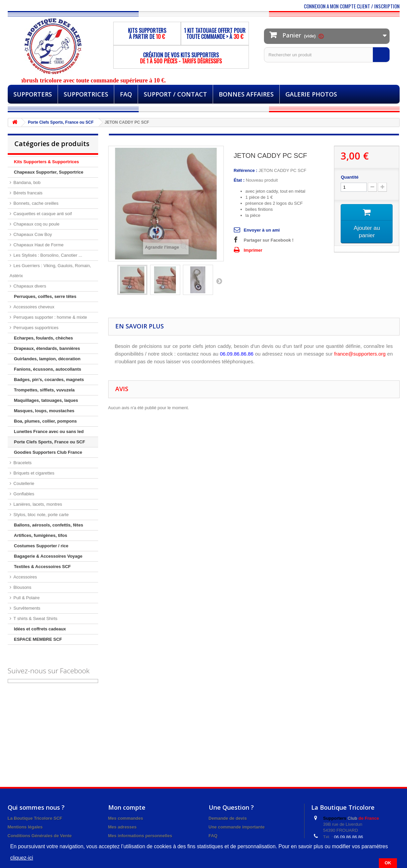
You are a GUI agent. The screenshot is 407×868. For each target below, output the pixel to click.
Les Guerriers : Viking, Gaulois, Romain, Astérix (50, 271)
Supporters (33, 94)
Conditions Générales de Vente (40, 836)
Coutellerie (23, 483)
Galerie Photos (311, 94)
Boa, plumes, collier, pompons (46, 421)
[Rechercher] (381, 55)
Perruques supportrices (36, 328)
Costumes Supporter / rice (41, 546)
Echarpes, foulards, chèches (44, 338)
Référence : (246, 170)
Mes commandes (126, 818)
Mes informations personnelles (140, 836)
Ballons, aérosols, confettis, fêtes (49, 525)
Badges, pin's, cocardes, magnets (49, 380)
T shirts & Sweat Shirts (35, 618)
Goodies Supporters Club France (48, 452)
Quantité (350, 177)
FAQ (126, 94)
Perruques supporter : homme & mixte (50, 317)
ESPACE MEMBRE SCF (38, 639)
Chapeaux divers (29, 286)
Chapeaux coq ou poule (36, 224)
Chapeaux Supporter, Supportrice (49, 172)
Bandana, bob (27, 182)
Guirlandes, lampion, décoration (47, 359)
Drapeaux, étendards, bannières (47, 348)
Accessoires (25, 577)
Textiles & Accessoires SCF (43, 567)
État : (239, 180)
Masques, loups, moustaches (44, 411)
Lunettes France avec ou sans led (49, 431)
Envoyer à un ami (262, 230)
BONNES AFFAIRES (246, 94)
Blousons (22, 587)
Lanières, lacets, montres (37, 504)
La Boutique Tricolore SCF (35, 818)
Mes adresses (122, 827)
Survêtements (26, 608)
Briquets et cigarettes (33, 473)
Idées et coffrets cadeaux (40, 629)
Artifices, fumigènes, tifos (41, 535)
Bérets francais (27, 193)
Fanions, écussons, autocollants (48, 369)
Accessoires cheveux (33, 307)
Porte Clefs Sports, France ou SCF (50, 442)
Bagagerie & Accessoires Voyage (48, 556)
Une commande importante (237, 827)
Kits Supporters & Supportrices (47, 162)
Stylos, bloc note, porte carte (41, 515)
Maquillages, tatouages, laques (46, 400)
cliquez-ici (21, 858)
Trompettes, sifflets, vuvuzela (44, 390)
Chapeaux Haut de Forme (38, 245)
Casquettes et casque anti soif (42, 214)
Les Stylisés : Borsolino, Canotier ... (47, 255)
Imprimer (253, 250)
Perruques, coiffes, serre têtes (45, 296)
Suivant (219, 281)
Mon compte (127, 807)
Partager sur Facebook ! (269, 240)
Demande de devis (228, 818)
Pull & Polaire (26, 598)
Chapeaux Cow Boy (32, 234)
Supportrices (86, 94)
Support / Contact (175, 94)
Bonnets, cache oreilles (36, 203)
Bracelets (22, 463)
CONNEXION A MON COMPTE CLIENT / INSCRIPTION (352, 6)
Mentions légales (25, 827)
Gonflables (23, 494)
